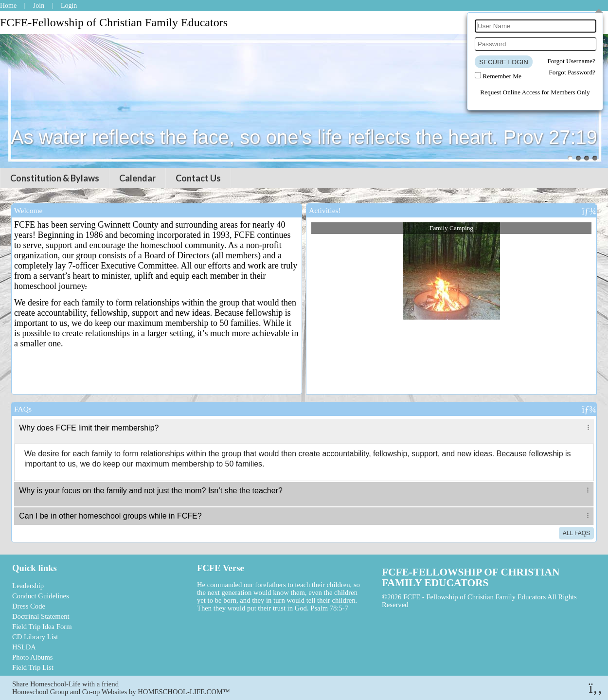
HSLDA (24, 647)
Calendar (137, 178)
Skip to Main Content (448, 605)
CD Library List (35, 637)
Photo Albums (32, 657)
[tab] (304, 431)
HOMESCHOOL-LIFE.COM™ (184, 692)
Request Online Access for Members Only (535, 92)
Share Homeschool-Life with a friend (65, 684)
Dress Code (29, 606)
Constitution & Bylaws (55, 178)
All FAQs (576, 533)
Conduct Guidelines (41, 596)
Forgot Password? (572, 72)
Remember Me (502, 76)
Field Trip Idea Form (42, 627)
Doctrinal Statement (41, 616)
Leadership (28, 586)
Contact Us (198, 178)
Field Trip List (33, 667)
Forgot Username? (571, 61)
